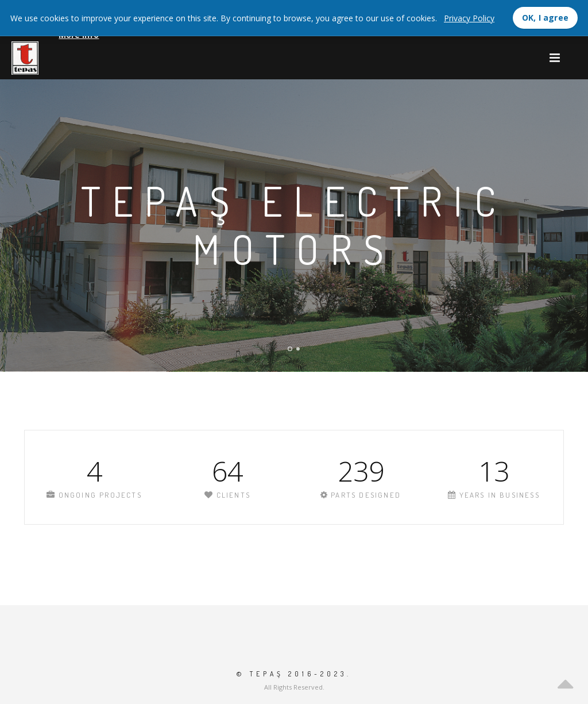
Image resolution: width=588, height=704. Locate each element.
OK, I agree (545, 18)
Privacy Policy (469, 18)
